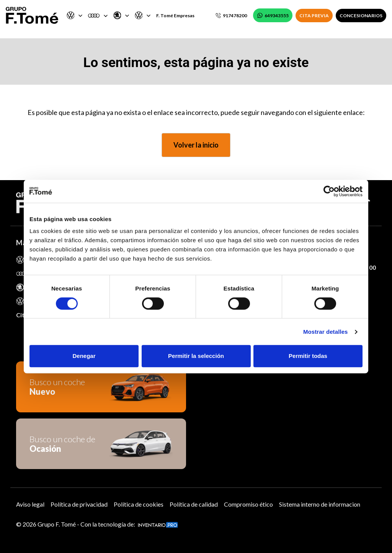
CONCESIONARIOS (361, 16)
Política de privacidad (79, 504)
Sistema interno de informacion (320, 504)
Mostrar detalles (326, 332)
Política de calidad (194, 504)
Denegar (84, 356)
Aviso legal (30, 504)
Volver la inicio (196, 145)
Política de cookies (139, 504)
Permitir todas (308, 356)
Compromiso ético (248, 504)
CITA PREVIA (314, 16)
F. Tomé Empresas (175, 16)
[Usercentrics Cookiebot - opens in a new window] (329, 191)
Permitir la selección (196, 356)
